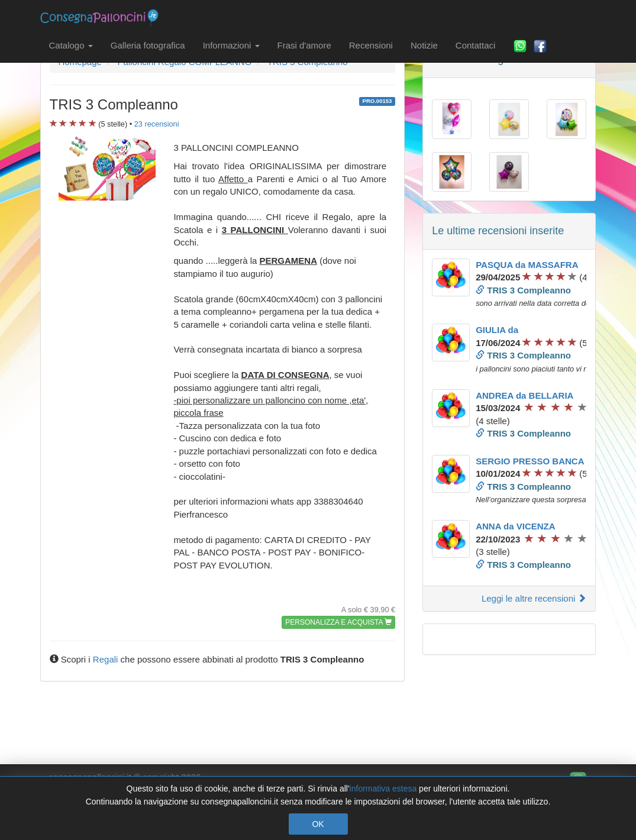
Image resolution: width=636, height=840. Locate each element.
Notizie (424, 45)
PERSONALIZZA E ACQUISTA (338, 622)
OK (318, 824)
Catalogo (71, 45)
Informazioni (231, 45)
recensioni (157, 124)
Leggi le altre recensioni (534, 598)
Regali (106, 659)
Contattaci (476, 45)
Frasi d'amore (304, 45)
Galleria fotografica (148, 45)
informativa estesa (383, 789)
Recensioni (371, 45)
